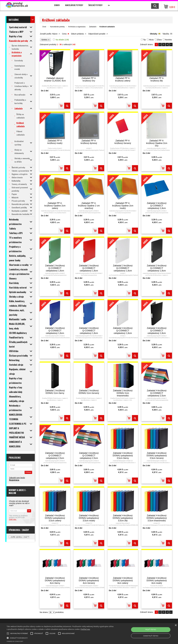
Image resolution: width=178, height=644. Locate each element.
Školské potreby (95, 5)
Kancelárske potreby (74, 5)
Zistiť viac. (13, 519)
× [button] (176, 625)
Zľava (159, 40)
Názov (55, 34)
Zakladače (93, 27)
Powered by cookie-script (15, 641)
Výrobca (45, 40)
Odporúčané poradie (97, 34)
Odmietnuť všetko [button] (151, 636)
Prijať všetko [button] (151, 630)
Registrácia (14, 480)
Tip (144, 40)
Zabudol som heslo (17, 478)
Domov (57, 5)
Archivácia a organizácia (77, 27)
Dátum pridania (77, 34)
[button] (60, 638)
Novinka (168, 40)
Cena (64, 34)
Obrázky (154, 34)
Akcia (151, 40)
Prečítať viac (85, 629)
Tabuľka (166, 34)
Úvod (44, 27)
